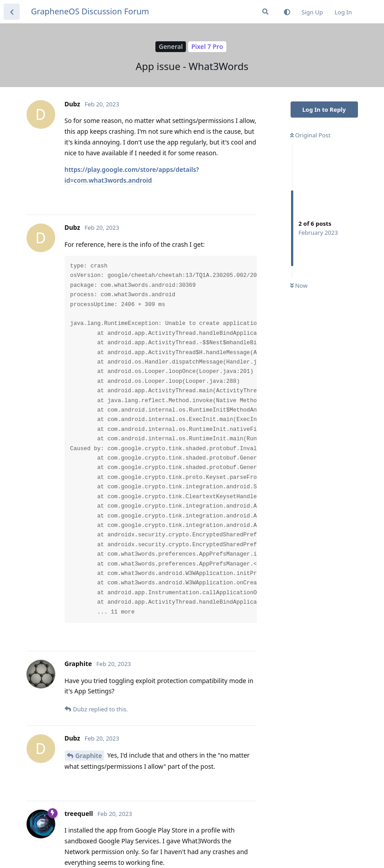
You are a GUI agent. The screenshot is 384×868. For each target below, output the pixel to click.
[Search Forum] (265, 12)
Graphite (89, 756)
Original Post (310, 135)
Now (299, 285)
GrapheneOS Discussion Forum (90, 11)
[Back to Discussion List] (12, 12)
